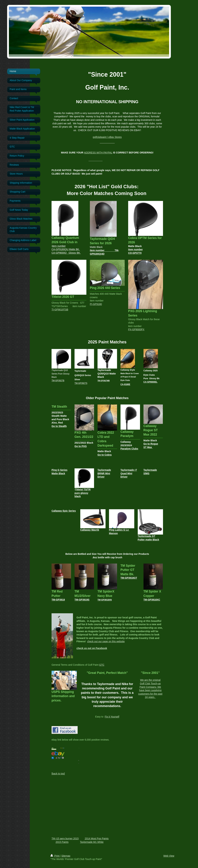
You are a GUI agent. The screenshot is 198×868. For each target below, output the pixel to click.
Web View (169, 856)
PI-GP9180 (96, 304)
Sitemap (66, 856)
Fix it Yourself (112, 717)
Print (55, 856)
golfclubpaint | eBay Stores (107, 137)
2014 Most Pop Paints (97, 838)
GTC (102, 665)
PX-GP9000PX (136, 329)
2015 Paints (62, 842)
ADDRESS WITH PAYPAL (98, 153)
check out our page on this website (106, 641)
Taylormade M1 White (92, 842)
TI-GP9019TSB (60, 310)
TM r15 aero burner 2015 (65, 838)
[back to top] (58, 774)
